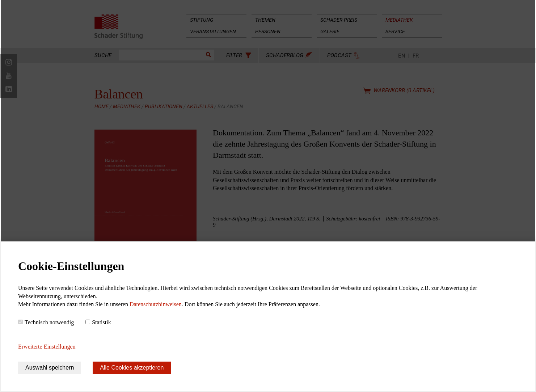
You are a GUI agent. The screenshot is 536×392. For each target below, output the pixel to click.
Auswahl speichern (50, 368)
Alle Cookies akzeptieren (132, 368)
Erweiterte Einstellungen (47, 347)
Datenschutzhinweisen (156, 304)
